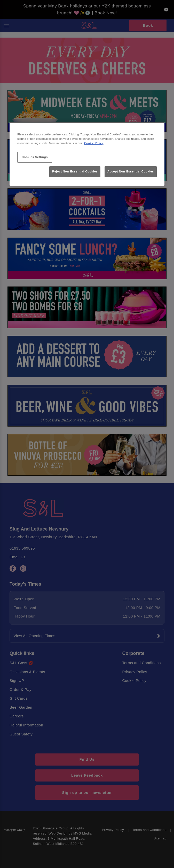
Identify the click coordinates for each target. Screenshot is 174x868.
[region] (87, 154)
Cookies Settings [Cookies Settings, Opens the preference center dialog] (35, 157)
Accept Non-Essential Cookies (131, 171)
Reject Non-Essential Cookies (75, 171)
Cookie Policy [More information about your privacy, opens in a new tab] (94, 143)
